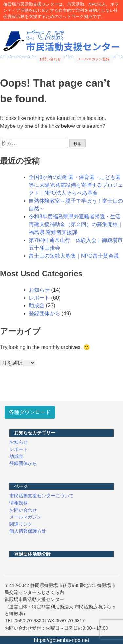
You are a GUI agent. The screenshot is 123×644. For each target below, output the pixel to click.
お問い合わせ (50, 59)
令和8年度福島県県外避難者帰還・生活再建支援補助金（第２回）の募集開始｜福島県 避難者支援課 (76, 224)
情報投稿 (19, 503)
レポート (39, 298)
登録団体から (44, 313)
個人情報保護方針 (28, 531)
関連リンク (21, 524)
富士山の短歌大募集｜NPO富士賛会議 (74, 256)
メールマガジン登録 (93, 59)
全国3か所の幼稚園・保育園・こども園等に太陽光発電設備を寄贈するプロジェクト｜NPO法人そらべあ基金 (76, 185)
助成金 (37, 306)
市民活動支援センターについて (42, 496)
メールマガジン (26, 517)
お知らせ (39, 290)
